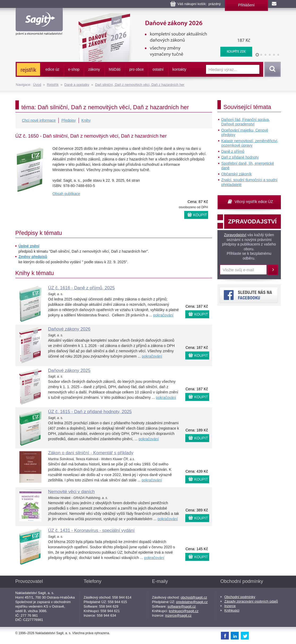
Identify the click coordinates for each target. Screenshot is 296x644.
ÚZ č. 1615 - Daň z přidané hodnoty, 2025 (90, 412)
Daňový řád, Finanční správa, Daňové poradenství (246, 122)
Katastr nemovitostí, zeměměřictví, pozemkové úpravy (250, 143)
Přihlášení (246, 5)
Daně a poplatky (77, 85)
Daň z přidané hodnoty (240, 157)
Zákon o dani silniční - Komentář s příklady (91, 453)
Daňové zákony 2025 (69, 370)
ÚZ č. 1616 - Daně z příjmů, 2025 (81, 288)
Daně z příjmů (233, 151)
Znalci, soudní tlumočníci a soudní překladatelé (250, 182)
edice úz (52, 69)
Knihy (86, 120)
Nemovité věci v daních (71, 492)
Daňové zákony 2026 (163, 16)
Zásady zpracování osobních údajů (251, 601)
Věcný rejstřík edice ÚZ (254, 202)
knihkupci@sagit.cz (184, 611)
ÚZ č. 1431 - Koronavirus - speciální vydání (91, 530)
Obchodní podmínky (240, 597)
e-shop (74, 69)
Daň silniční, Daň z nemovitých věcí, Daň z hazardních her (140, 85)
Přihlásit (273, 270)
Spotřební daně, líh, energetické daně (248, 166)
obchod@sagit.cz (194, 597)
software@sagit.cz (182, 606)
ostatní (158, 69)
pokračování (163, 315)
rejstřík (29, 70)
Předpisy (68, 120)
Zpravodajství (235, 235)
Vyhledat (272, 69)
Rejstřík (53, 85)
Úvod (37, 85)
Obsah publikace (66, 194)
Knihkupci (232, 610)
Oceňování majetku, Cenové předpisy (245, 133)
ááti (115, 69)
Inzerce (230, 606)
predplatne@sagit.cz (192, 602)
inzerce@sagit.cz (178, 615)
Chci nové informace (39, 120)
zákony (94, 69)
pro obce (136, 69)
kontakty (179, 69)
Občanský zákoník (237, 174)
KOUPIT (200, 215)
